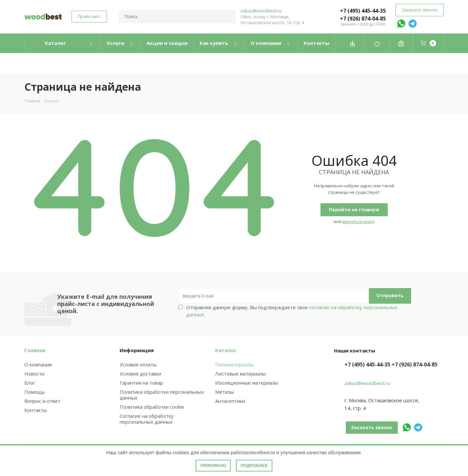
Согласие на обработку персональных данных (147, 419)
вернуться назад (358, 222)
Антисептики (230, 401)
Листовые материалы (240, 374)
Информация (137, 350)
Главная (35, 350)
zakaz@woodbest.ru (261, 11)
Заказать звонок (420, 10)
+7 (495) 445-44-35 (363, 11)
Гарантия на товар (141, 383)
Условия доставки (140, 374)
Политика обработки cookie (152, 407)
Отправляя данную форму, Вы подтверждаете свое (292, 311)
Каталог (226, 350)
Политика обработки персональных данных (162, 395)
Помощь (35, 392)
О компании (38, 364)
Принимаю (213, 465)
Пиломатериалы (234, 364)
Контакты (36, 410)
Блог (30, 383)
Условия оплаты (138, 364)
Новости (34, 374)
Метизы (225, 392)
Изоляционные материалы (247, 383)
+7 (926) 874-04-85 (363, 19)
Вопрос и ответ (42, 401)
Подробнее (254, 465)
